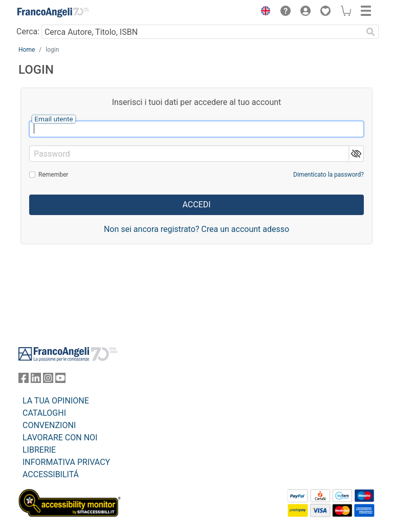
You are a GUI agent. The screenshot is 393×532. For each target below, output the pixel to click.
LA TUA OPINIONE (56, 401)
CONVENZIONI (49, 425)
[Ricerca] (370, 32)
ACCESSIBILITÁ (51, 474)
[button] (263, 12)
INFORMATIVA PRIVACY (66, 462)
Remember (53, 175)
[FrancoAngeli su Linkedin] (36, 380)
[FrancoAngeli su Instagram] (48, 380)
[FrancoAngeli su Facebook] (24, 380)
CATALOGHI (44, 413)
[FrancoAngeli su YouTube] (60, 380)
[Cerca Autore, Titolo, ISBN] (202, 32)
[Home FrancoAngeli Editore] (53, 12)
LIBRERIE (39, 450)
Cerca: (28, 31)
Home (27, 50)
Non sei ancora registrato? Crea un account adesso (196, 229)
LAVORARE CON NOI (60, 438)
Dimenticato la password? (329, 175)
